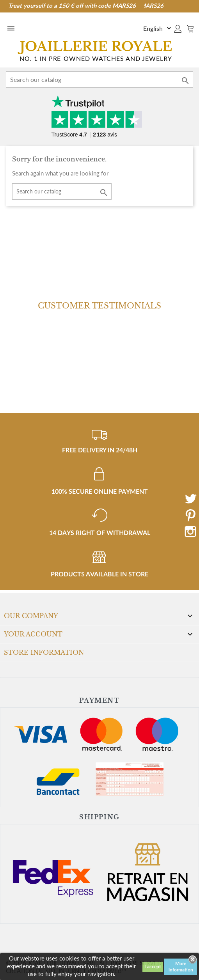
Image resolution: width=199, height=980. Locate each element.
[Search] (99, 80)
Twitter (190, 499)
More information (181, 967)
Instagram (190, 532)
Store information (44, 652)
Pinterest (190, 515)
